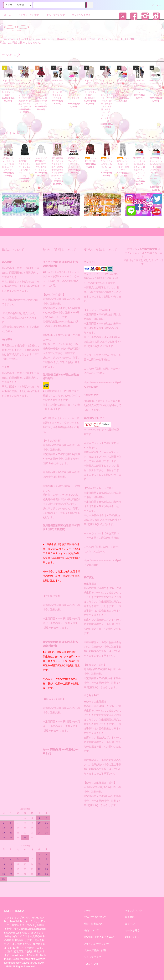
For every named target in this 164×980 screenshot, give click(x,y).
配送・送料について (95, 924)
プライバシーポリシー (96, 944)
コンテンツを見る (79, 15)
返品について (91, 930)
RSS (86, 964)
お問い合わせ (132, 937)
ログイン (130, 924)
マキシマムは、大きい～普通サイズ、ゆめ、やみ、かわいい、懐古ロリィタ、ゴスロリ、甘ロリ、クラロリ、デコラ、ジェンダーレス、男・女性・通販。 (70, 39)
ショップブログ (92, 957)
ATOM (94, 964)
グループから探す (53, 15)
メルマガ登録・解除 (95, 950)
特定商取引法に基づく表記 (99, 937)
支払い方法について (95, 917)
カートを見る (132, 930)
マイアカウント (133, 910)
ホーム (8, 15)
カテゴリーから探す (26, 15)
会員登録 (130, 917)
